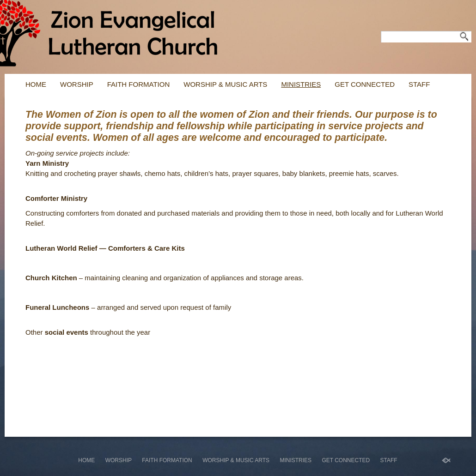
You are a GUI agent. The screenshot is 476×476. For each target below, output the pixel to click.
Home (36, 84)
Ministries (301, 84)
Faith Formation (139, 84)
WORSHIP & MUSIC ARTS (225, 84)
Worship (77, 84)
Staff (419, 84)
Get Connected (365, 84)
